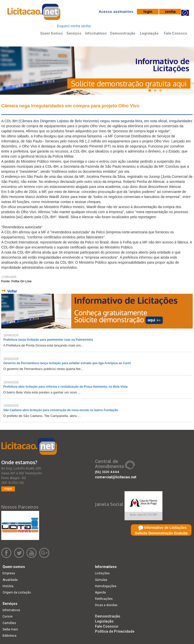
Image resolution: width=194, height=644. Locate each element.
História (8, 586)
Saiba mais (10, 629)
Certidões (9, 623)
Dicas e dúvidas (106, 605)
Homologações (106, 586)
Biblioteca (9, 636)
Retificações (104, 599)
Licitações (102, 573)
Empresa (9, 573)
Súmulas (101, 580)
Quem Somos (52, 33)
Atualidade (10, 580)
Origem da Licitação (17, 592)
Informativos (96, 33)
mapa (8, 489)
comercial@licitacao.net (116, 477)
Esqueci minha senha (74, 26)
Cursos (8, 616)
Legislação (149, 33)
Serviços (74, 33)
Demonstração (123, 33)
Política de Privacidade (115, 631)
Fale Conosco (176, 33)
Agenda (100, 592)
